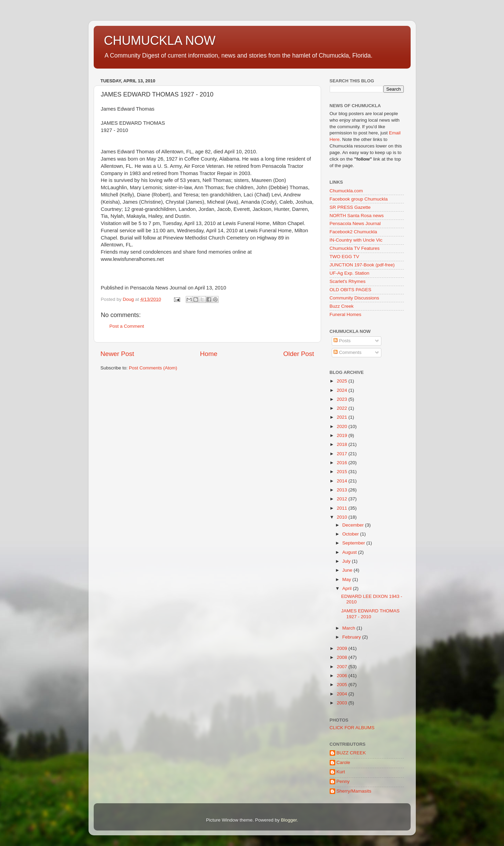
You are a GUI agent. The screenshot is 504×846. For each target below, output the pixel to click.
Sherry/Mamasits (354, 791)
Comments (347, 352)
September (354, 543)
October (351, 534)
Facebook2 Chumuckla (353, 232)
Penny (343, 781)
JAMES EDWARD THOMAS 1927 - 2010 (370, 614)
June (348, 570)
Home (209, 354)
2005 (342, 685)
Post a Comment (127, 326)
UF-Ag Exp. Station (350, 273)
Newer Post (117, 354)
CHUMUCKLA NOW (160, 40)
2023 (342, 399)
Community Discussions (354, 298)
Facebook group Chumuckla (359, 199)
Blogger (289, 820)
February (352, 637)
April (348, 588)
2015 (342, 472)
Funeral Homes (346, 314)
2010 (342, 517)
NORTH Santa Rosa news (357, 216)
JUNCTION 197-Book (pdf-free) (362, 265)
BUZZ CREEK (351, 753)
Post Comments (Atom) (153, 368)
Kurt (341, 772)
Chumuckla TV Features (355, 248)
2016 (342, 463)
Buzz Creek (342, 306)
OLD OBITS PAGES (351, 290)
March (349, 628)
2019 (342, 435)
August (350, 552)
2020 (342, 426)
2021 (342, 417)
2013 (342, 490)
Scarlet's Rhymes (348, 281)
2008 (342, 657)
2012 (342, 499)
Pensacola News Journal (355, 223)
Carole (343, 762)
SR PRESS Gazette (350, 207)
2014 (342, 481)
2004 (342, 694)
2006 (342, 676)
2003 (342, 703)
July (347, 561)
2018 (342, 444)
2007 (342, 667)
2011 (342, 508)
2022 (342, 408)
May (347, 579)
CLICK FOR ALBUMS (352, 728)
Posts (342, 341)
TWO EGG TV (344, 257)
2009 (342, 648)
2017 (342, 454)
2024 (342, 390)
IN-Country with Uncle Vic (356, 240)
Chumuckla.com (346, 191)
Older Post (299, 354)
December (354, 525)
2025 (342, 381)
